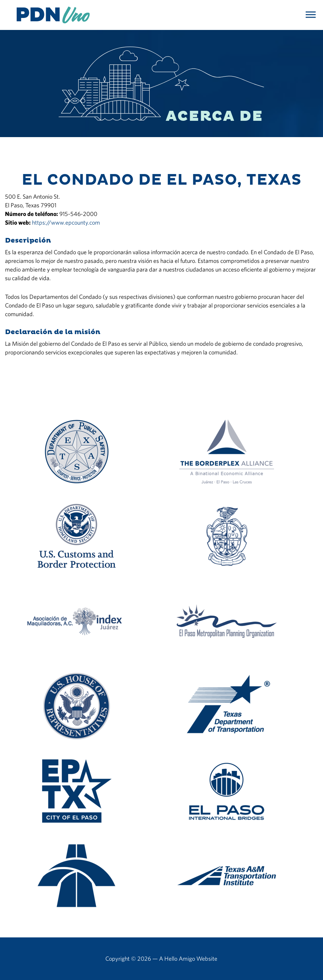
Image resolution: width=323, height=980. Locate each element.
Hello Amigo (180, 959)
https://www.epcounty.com (66, 222)
